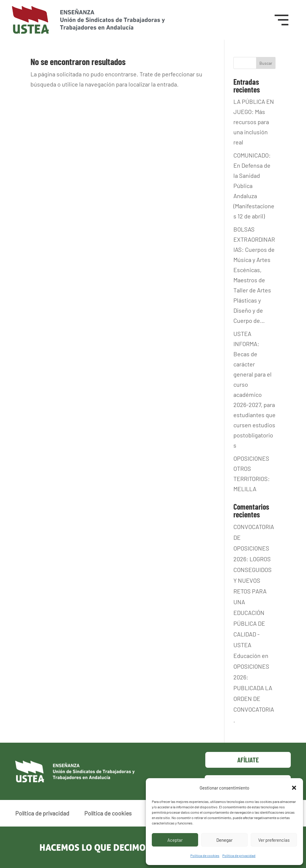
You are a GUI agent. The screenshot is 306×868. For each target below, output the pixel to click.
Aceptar (175, 840)
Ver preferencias (274, 840)
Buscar (266, 63)
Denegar (224, 840)
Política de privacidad (239, 855)
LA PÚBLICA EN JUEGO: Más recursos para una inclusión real (254, 122)
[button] (294, 788)
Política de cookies (205, 855)
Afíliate (248, 760)
